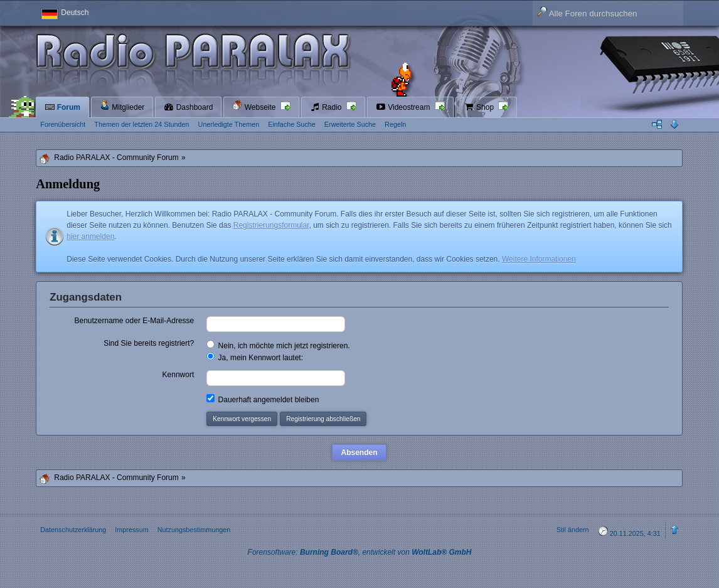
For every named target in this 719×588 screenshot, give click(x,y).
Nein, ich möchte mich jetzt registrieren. (278, 345)
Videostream (404, 107)
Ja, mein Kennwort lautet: (255, 357)
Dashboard (188, 107)
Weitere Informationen (539, 259)
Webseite (255, 106)
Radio (327, 107)
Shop (480, 107)
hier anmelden (90, 237)
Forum (62, 107)
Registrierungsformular (271, 225)
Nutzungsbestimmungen (194, 530)
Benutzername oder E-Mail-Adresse (134, 321)
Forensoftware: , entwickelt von (360, 552)
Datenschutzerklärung (73, 530)
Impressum (131, 530)
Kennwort (178, 375)
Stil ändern (573, 530)
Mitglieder (122, 106)
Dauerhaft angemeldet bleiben (263, 399)
